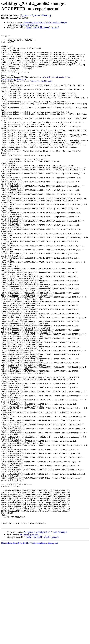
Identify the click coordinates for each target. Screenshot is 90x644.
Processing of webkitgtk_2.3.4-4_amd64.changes (45, 22)
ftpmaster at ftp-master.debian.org (36, 15)
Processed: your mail (29, 25)
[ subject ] (46, 27)
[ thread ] (37, 27)
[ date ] (29, 27)
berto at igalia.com (41, 91)
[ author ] (55, 27)
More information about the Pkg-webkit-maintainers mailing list (29, 642)
